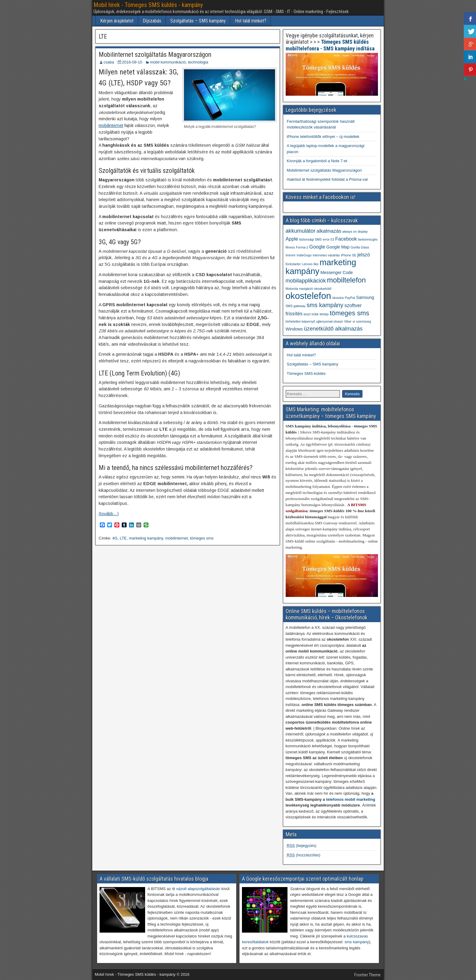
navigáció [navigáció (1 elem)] (306, 289)
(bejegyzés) (302, 846)
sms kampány (357, 942)
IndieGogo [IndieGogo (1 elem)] (304, 255)
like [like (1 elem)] (316, 264)
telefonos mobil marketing (351, 799)
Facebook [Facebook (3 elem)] (346, 239)
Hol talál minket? (251, 21)
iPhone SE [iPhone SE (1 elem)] (348, 255)
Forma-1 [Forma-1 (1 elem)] (302, 247)
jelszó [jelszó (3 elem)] (364, 255)
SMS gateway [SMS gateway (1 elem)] (296, 306)
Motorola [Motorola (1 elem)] (292, 289)
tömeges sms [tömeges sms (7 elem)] (349, 313)
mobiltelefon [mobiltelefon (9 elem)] (346, 280)
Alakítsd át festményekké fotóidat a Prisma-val (327, 179)
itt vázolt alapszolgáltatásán (196, 889)
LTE (123, 538)
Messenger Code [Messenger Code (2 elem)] (337, 272)
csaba (109, 62)
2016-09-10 (132, 62)
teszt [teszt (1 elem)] (307, 314)
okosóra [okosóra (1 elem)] (338, 298)
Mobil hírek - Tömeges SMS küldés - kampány (148, 5)
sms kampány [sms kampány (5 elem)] (325, 305)
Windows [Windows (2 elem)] (294, 329)
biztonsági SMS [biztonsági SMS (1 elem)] (311, 239)
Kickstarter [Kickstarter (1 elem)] (293, 264)
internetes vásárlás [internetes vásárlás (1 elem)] (326, 255)
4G (115, 538)
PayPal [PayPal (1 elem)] (350, 298)
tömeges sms (202, 538)
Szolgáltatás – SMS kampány (198, 21)
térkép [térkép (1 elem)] (324, 314)
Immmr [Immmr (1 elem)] (291, 255)
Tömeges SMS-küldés (306, 373)
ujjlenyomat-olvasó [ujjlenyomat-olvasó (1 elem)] (329, 321)
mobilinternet (111, 125)
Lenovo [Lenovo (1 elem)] (307, 264)
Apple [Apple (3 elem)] (292, 239)
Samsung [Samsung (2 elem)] (365, 297)
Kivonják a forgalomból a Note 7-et (317, 161)
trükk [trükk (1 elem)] (315, 314)
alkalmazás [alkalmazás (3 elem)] (329, 231)
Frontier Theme (367, 975)
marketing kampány (146, 538)
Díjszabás (152, 21)
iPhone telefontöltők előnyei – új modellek (323, 137)
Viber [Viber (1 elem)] (348, 321)
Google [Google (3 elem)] (317, 247)
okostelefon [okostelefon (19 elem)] (308, 296)
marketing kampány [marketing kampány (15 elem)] (321, 267)
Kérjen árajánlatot (117, 21)
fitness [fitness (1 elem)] (290, 247)
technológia (198, 62)
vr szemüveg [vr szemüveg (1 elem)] (362, 321)
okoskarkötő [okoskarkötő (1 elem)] (323, 289)
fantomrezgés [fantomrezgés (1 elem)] (368, 239)
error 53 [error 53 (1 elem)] (328, 239)
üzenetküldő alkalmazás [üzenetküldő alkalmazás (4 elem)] (333, 329)
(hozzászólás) (304, 855)
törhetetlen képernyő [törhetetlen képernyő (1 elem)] (300, 321)
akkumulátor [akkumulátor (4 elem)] (301, 231)
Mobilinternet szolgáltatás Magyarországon (155, 55)
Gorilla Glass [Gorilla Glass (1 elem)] (360, 247)
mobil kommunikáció (168, 62)
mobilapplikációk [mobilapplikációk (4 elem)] (306, 281)
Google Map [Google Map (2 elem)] (338, 247)
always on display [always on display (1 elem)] (355, 231)
